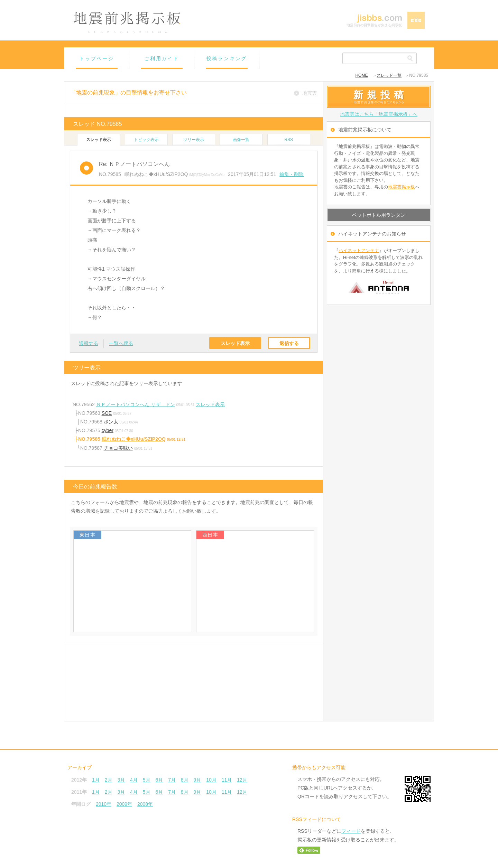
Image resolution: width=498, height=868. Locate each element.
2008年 (145, 804)
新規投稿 (381, 95)
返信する (289, 343)
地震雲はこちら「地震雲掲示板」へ (379, 114)
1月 (96, 780)
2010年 (104, 804)
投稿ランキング (227, 58)
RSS (289, 140)
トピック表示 (146, 140)
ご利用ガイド (162, 58)
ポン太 (111, 422)
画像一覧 (241, 140)
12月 (242, 780)
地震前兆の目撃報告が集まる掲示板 (374, 25)
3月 (121, 780)
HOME (361, 75)
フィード (351, 831)
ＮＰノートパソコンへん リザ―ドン (136, 404)
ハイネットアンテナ (359, 250)
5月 (147, 780)
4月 (134, 780)
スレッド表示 (235, 343)
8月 (185, 780)
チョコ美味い (118, 448)
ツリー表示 (194, 140)
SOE (107, 413)
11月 (227, 780)
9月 (197, 780)
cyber (108, 430)
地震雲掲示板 (402, 187)
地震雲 (310, 93)
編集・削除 (292, 174)
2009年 (124, 804)
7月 (172, 780)
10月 (211, 780)
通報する (89, 343)
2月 (109, 780)
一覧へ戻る (121, 343)
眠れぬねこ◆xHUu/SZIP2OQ (134, 439)
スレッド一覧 (389, 75)
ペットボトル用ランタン (379, 215)
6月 (159, 780)
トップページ (97, 58)
